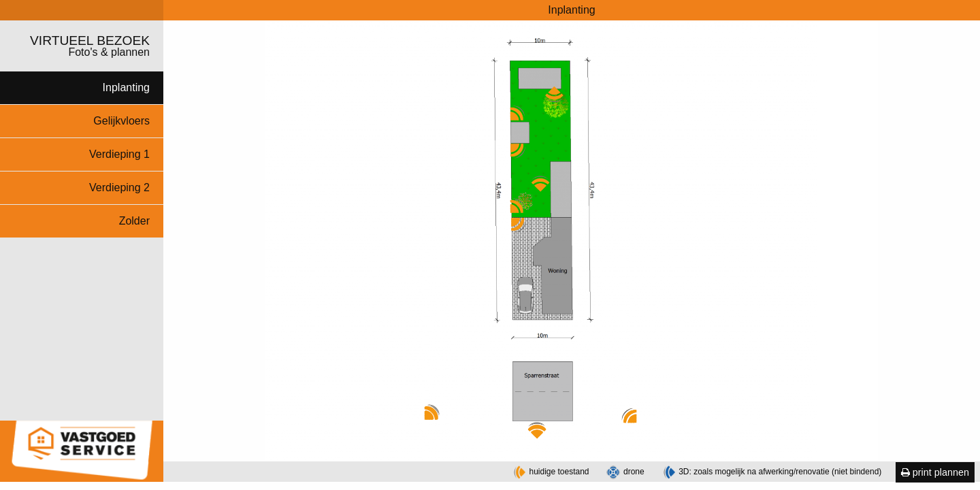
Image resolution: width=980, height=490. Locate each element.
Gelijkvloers (121, 121)
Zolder (134, 221)
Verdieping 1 (119, 154)
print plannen (935, 472)
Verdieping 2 (119, 187)
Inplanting (126, 87)
